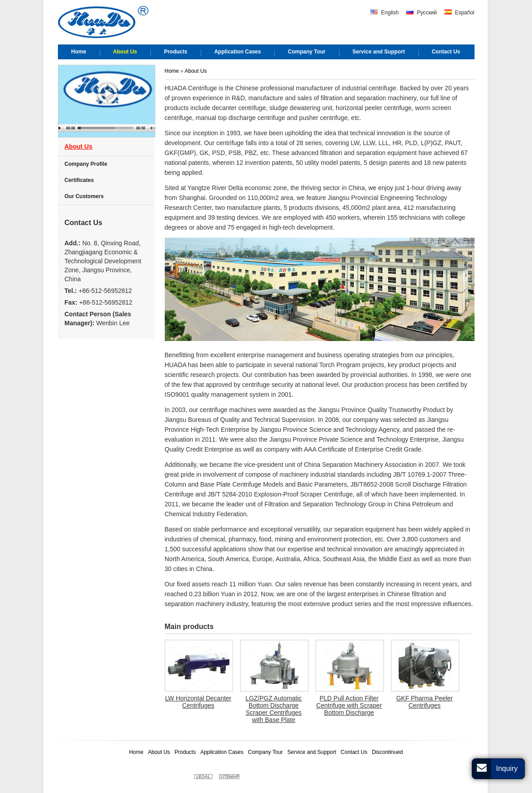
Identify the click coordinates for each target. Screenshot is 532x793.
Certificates (79, 180)
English (385, 13)
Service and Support (312, 752)
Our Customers (84, 196)
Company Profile (86, 164)
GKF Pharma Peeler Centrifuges (424, 702)
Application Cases (222, 752)
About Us (196, 71)
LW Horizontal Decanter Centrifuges (198, 702)
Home (173, 71)
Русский (422, 13)
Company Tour (265, 752)
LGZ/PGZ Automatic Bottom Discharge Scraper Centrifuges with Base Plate (274, 709)
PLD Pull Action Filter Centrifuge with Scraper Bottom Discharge (349, 705)
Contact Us (84, 223)
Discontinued (387, 752)
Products (185, 752)
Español (459, 13)
